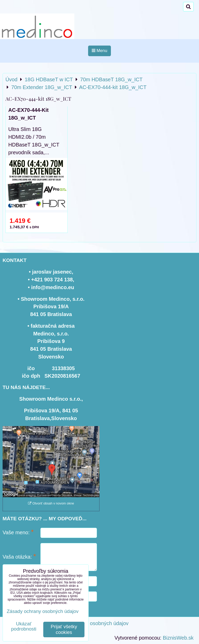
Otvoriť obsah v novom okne (51, 503)
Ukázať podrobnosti (24, 626)
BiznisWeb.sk (178, 638)
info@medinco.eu (53, 287)
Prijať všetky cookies (64, 629)
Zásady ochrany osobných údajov (90, 623)
